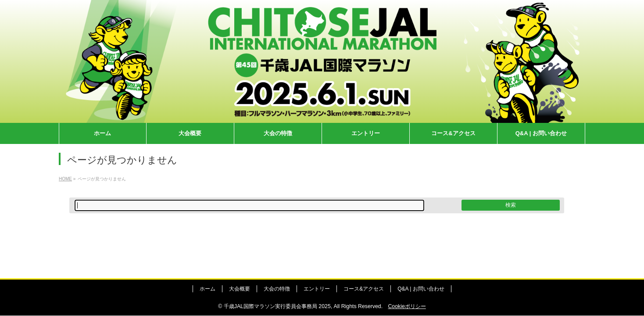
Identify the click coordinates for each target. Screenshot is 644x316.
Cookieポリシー (407, 306)
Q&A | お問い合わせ (421, 289)
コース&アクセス (364, 289)
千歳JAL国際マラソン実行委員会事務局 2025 (277, 306)
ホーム (208, 289)
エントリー (317, 289)
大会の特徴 (277, 289)
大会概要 (240, 289)
